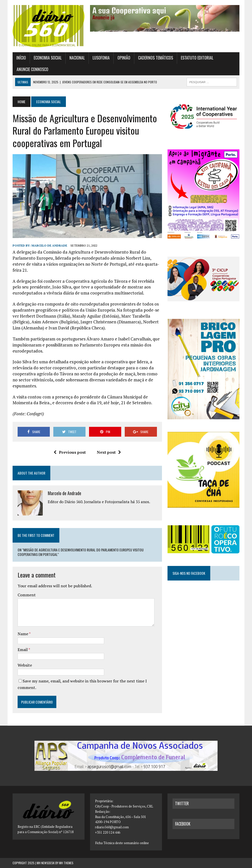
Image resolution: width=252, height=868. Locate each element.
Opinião (124, 58)
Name (23, 634)
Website (25, 665)
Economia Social (48, 58)
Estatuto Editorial (197, 58)
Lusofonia (101, 58)
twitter (182, 803)
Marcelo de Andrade (49, 245)
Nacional (77, 58)
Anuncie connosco (32, 69)
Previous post (70, 452)
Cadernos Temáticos (156, 58)
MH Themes (66, 863)
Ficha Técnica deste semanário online (122, 843)
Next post (109, 452)
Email (23, 650)
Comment (27, 595)
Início (21, 58)
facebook (183, 824)
